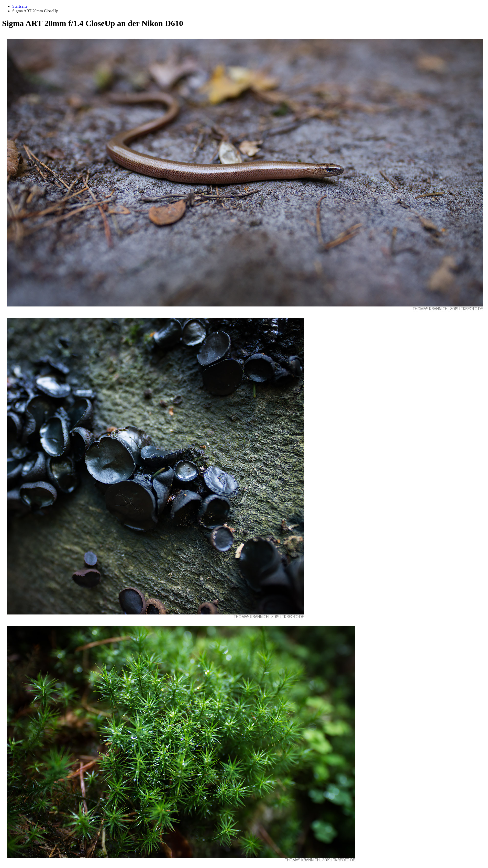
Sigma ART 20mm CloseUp (35, 11)
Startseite (20, 6)
